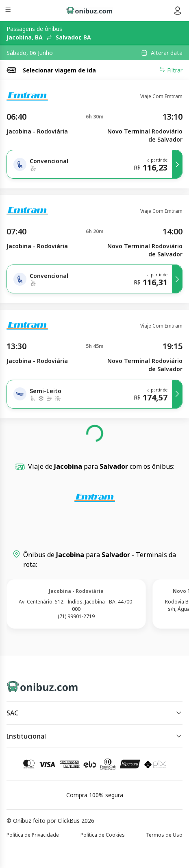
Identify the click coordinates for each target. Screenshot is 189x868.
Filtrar (171, 70)
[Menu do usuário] (178, 11)
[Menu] (9, 11)
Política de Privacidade (33, 835)
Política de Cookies (103, 835)
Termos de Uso (164, 835)
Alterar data (167, 53)
